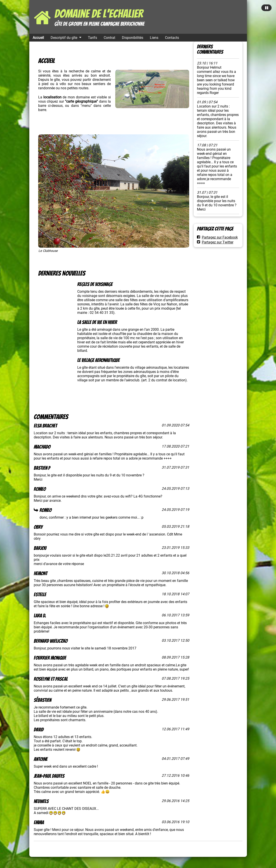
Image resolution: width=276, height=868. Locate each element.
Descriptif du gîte (64, 38)
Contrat (109, 38)
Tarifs (92, 38)
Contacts (172, 38)
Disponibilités (133, 38)
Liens (154, 38)
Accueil (38, 38)
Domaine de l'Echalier (99, 14)
